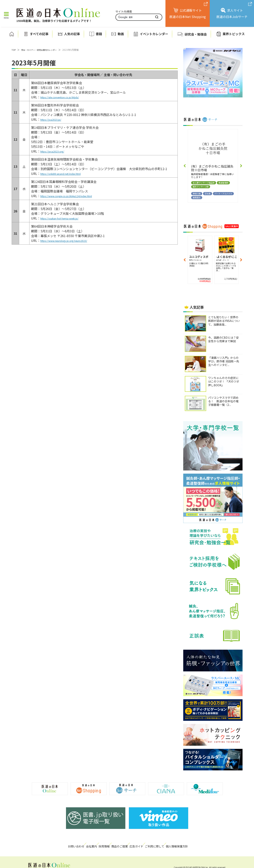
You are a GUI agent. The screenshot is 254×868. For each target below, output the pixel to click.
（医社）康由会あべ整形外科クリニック (209, 168)
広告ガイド (143, 844)
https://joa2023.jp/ (54, 119)
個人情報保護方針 (194, 844)
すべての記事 (39, 34)
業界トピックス (234, 34)
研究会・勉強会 (196, 34)
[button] (185, 166)
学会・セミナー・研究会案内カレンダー (43, 50)
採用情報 (98, 844)
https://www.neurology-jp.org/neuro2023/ (72, 240)
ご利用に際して (167, 844)
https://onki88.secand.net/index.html (68, 173)
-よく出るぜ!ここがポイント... (197, 258)
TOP (14, 50)
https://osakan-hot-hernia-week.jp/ (66, 218)
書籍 (99, 34)
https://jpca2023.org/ (56, 151)
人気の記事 (72, 34)
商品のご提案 (120, 844)
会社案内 (79, 844)
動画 (121, 34)
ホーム (12, 34)
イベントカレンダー (154, 34)
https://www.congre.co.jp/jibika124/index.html (75, 196)
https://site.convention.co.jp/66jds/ (67, 97)
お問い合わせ (58, 844)
